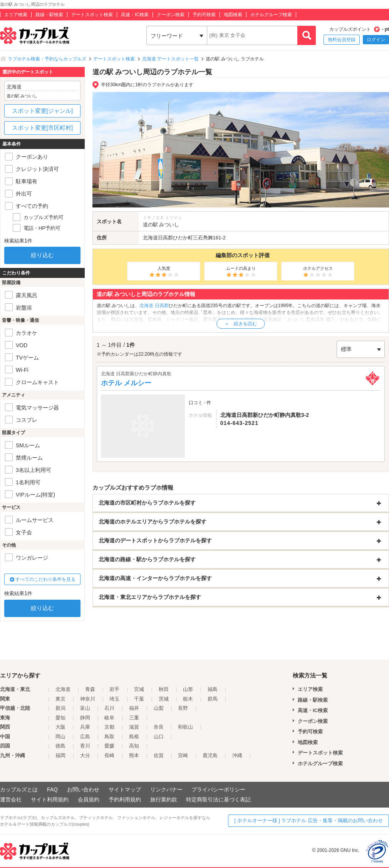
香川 (85, 746)
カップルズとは (19, 789)
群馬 (213, 699)
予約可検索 (204, 15)
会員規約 (89, 799)
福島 (213, 689)
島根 (134, 737)
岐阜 (109, 718)
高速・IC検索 (135, 15)
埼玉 (114, 699)
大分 (85, 755)
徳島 (60, 746)
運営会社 (11, 799)
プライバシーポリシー (218, 789)
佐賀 (159, 755)
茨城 (164, 699)
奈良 (159, 727)
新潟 (60, 708)
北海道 (150, 238)
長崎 (109, 755)
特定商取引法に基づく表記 (218, 799)
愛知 (60, 718)
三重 (134, 718)
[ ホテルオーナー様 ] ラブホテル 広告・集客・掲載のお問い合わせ (309, 820)
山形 (188, 689)
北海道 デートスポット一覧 (170, 59)
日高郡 (165, 238)
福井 (134, 708)
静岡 (85, 718)
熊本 (134, 755)
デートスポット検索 (92, 15)
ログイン (376, 40)
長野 (183, 708)
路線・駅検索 (49, 15)
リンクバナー (166, 789)
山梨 (159, 708)
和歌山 (185, 727)
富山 (85, 708)
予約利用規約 (125, 799)
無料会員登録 (342, 40)
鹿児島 (210, 755)
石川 (109, 708)
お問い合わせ (83, 789)
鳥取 (109, 737)
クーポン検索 (171, 15)
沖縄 (237, 755)
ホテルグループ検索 (271, 15)
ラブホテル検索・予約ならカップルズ (47, 59)
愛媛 (109, 746)
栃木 (188, 699)
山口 (159, 737)
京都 (109, 727)
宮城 (139, 689)
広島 (85, 737)
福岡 (60, 755)
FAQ (52, 789)
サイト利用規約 (50, 799)
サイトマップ (125, 789)
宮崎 (183, 755)
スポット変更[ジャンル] (42, 111)
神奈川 (88, 699)
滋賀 (134, 727)
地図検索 (233, 15)
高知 (134, 746)
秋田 (164, 689)
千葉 (139, 699)
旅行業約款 (164, 799)
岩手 (114, 689)
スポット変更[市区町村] (42, 128)
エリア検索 (16, 15)
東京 (60, 699)
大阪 (60, 727)
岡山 (60, 737)
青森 (90, 689)
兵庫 (85, 727)
